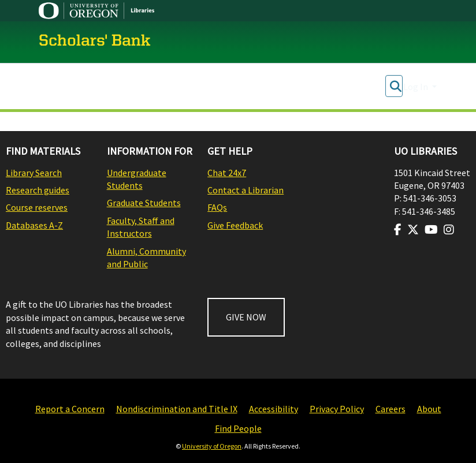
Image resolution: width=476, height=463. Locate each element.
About (429, 409)
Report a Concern (70, 409)
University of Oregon (212, 446)
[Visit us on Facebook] (398, 230)
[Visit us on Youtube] (431, 230)
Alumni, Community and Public (146, 257)
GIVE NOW (246, 317)
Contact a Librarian (246, 190)
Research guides (38, 190)
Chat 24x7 (227, 173)
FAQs (217, 207)
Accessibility (274, 409)
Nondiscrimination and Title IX (177, 409)
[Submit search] (395, 87)
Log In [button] (416, 87)
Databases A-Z (34, 225)
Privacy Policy (337, 409)
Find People (238, 428)
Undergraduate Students (137, 179)
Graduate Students (144, 203)
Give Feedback (235, 225)
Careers (391, 409)
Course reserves (37, 207)
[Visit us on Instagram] (449, 230)
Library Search (34, 173)
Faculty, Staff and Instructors (141, 227)
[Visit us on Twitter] (413, 230)
